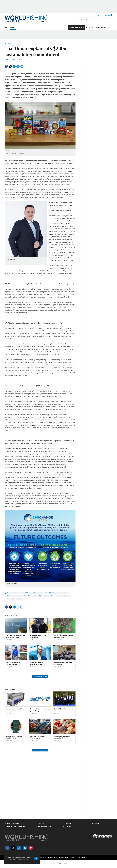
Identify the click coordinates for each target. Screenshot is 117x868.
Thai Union (20, 599)
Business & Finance (13, 593)
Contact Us (95, 823)
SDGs (40, 596)
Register (100, 15)
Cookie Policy (53, 857)
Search (111, 19)
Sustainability (66, 596)
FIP (50, 593)
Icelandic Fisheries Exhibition (16, 826)
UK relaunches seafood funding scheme (38, 737)
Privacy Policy (64, 857)
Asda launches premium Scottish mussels (14, 737)
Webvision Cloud (63, 863)
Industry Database (13, 823)
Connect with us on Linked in (19, 848)
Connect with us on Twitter (13, 848)
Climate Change (38, 593)
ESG (46, 593)
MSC (24, 596)
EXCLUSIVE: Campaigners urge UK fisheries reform (16, 636)
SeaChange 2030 (49, 596)
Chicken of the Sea (26, 593)
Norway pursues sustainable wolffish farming (64, 636)
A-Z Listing (68, 826)
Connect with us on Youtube (31, 848)
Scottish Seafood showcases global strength (39, 710)
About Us (68, 823)
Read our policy (23, 860)
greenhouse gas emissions (61, 593)
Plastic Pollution (32, 596)
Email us (25, 848)
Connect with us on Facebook (7, 848)
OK (36, 858)
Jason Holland (10, 60)
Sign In (107, 15)
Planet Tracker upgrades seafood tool (62, 737)
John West (18, 596)
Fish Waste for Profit (44, 826)
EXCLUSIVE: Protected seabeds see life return (14, 663)
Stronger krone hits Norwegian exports (36, 663)
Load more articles (40, 676)
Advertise (41, 823)
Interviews (10, 596)
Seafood (8, 43)
